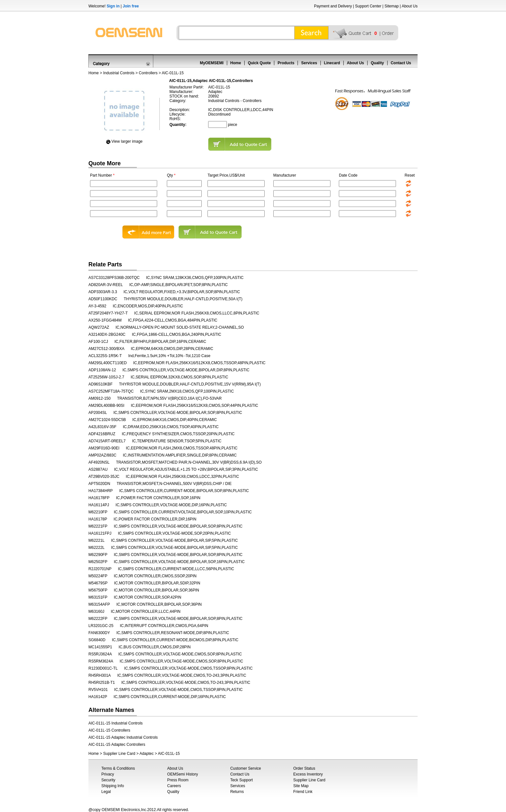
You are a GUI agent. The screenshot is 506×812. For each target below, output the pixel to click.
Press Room (178, 780)
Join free (131, 6)
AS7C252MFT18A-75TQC (111, 391)
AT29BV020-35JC (104, 477)
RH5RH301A (100, 675)
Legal (106, 792)
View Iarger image (127, 141)
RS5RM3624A (101, 661)
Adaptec (147, 754)
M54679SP (98, 583)
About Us (410, 6)
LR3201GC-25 (101, 626)
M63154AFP (99, 604)
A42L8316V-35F (102, 427)
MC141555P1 (100, 647)
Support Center (368, 6)
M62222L (96, 548)
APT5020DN (99, 484)
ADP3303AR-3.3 (103, 292)
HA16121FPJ (100, 533)
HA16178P (98, 519)
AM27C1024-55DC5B (107, 420)
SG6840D (97, 640)
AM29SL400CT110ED (108, 363)
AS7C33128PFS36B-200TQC (114, 278)
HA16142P (98, 697)
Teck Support (241, 780)
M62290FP (98, 555)
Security (108, 780)
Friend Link (303, 792)
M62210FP (98, 512)
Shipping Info (113, 786)
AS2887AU (98, 469)
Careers (174, 786)
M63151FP (98, 597)
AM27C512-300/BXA (106, 349)
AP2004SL (98, 413)
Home (236, 63)
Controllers (148, 73)
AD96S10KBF (101, 384)
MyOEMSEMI (212, 63)
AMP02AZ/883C (102, 455)
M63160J (96, 612)
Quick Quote (259, 63)
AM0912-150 (100, 398)
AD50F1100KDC (103, 299)
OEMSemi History (182, 774)
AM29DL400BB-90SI (106, 406)
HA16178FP (99, 498)
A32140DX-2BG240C (107, 334)
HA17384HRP (101, 491)
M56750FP (98, 590)
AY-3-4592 (97, 306)
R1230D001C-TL (103, 668)
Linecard (332, 63)
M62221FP (98, 526)
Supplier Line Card (119, 754)
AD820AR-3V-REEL (106, 285)
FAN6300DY (99, 633)
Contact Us (401, 63)
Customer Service (245, 768)
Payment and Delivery (333, 6)
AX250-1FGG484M (105, 320)
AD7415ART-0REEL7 (107, 441)
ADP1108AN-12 (102, 370)
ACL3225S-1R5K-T (105, 356)
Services (309, 63)
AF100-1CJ (98, 342)
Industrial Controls (119, 73)
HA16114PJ (99, 505)
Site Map (301, 786)
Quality (377, 63)
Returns (237, 792)
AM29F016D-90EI (104, 448)
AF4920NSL (99, 462)
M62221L (96, 540)
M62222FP (98, 619)
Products (286, 63)
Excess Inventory (308, 774)
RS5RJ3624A (100, 654)
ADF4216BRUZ (102, 434)
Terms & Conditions (118, 768)
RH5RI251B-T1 (102, 683)
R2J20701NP (100, 569)
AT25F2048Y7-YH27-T (108, 313)
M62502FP (98, 562)
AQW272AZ (99, 327)
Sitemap (391, 6)
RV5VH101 (98, 690)
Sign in (113, 6)
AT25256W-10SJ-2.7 (106, 377)
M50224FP (98, 576)
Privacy (108, 774)
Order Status (304, 768)
